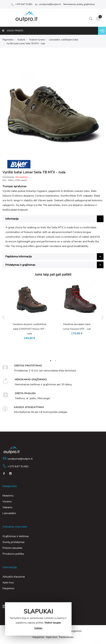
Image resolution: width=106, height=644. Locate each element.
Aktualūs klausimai (14, 577)
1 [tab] (51, 361)
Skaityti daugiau (53, 623)
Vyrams (7, 502)
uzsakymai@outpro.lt (48, 4)
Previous (4, 317)
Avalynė (21, 40)
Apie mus (8, 583)
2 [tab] (56, 361)
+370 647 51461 (22, 4)
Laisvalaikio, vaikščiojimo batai (63, 40)
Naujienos (8, 588)
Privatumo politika (13, 554)
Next (102, 317)
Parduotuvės (66, 637)
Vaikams (7, 507)
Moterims (8, 496)
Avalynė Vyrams (37, 40)
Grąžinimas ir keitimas (16, 536)
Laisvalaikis (9, 513)
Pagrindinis (8, 40)
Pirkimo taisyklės (12, 548)
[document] (38, 619)
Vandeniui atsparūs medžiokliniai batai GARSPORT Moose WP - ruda (29, 329)
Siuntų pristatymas (14, 542)
